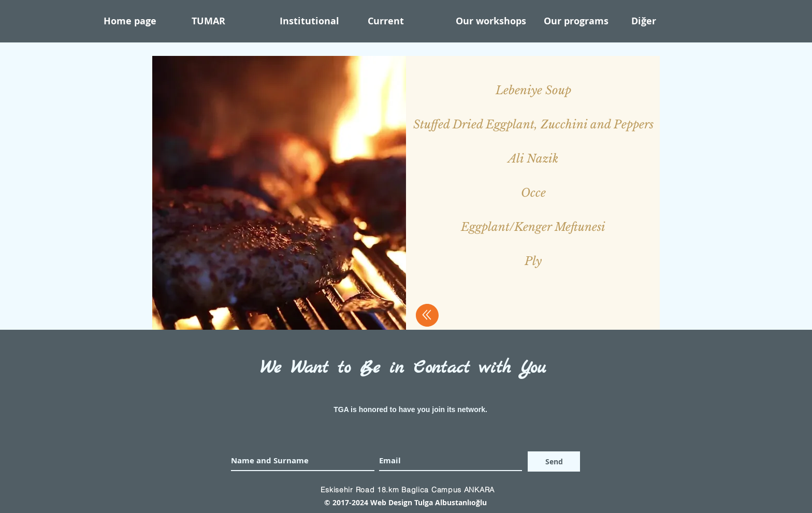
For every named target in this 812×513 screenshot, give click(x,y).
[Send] (554, 461)
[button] (318, 21)
